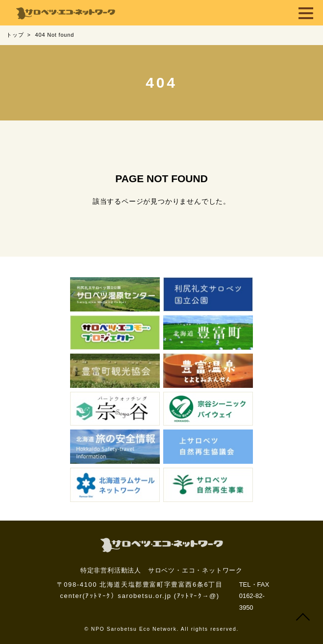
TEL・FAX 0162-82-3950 (254, 596)
